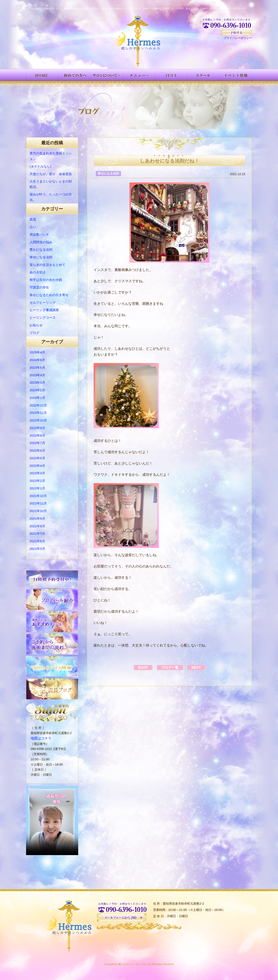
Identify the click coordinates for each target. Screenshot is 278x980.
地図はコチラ (40, 738)
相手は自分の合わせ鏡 (46, 280)
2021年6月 (37, 541)
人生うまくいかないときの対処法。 (51, 184)
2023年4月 (37, 375)
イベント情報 (236, 75)
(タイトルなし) (40, 166)
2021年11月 (38, 503)
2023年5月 (37, 367)
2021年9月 (37, 518)
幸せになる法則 (41, 257)
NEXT (201, 667)
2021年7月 (37, 533)
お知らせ (36, 325)
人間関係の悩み (41, 242)
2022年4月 (37, 466)
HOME (42, 75)
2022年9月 (37, 428)
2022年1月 (37, 488)
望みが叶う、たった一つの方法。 (51, 197)
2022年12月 (38, 405)
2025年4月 (37, 352)
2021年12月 (38, 496)
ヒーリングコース (43, 318)
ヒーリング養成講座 (44, 310)
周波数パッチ (39, 235)
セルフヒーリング (43, 303)
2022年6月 (37, 450)
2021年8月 (37, 526)
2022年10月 (38, 420)
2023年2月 (37, 390)
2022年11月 (38, 413)
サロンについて (107, 75)
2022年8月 (37, 435)
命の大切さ (38, 272)
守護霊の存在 (39, 287)
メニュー (139, 75)
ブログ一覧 (170, 667)
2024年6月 (37, 360)
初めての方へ (74, 75)
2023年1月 (37, 398)
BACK (139, 667)
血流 (33, 219)
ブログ (34, 333)
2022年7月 (37, 443)
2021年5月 (37, 549)
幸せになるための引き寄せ (49, 295)
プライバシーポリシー (238, 38)
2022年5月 (37, 458)
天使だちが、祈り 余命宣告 (51, 174)
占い (33, 227)
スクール (204, 75)
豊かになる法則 (41, 250)
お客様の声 (171, 75)
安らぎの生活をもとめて (47, 265)
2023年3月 (37, 382)
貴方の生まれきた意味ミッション (51, 156)
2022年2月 (37, 481)
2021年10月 (38, 511)
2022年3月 (37, 473)
